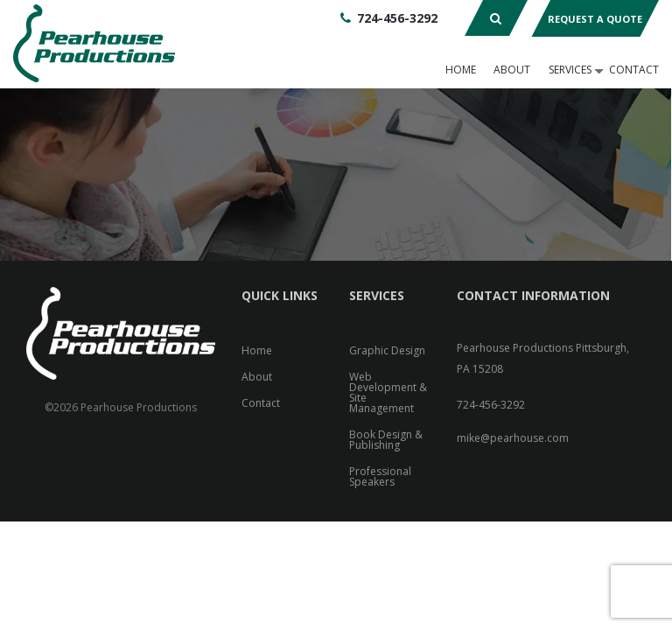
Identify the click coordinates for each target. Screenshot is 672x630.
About (512, 70)
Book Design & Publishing (386, 440)
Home (461, 70)
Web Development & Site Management (388, 392)
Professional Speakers (380, 476)
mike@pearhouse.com (513, 438)
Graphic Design (387, 350)
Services (570, 70)
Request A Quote (595, 19)
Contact (634, 70)
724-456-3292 (397, 18)
